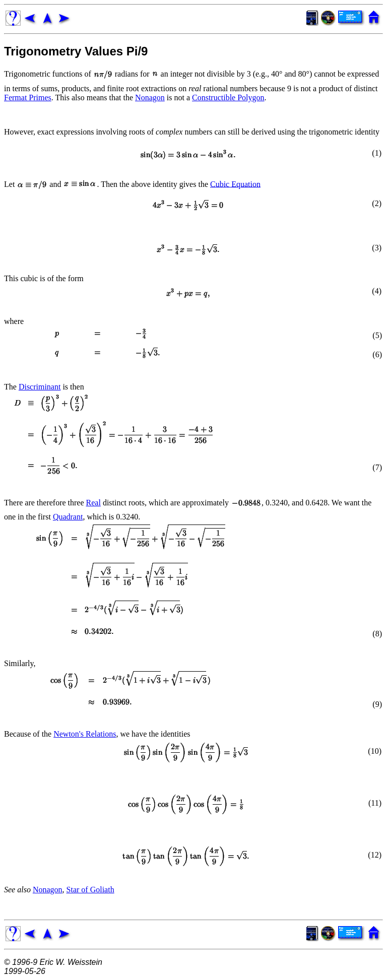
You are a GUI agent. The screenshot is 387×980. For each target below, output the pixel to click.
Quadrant (68, 517)
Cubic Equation (235, 184)
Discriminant (40, 387)
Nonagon (150, 97)
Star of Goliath (90, 890)
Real (93, 503)
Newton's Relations (85, 734)
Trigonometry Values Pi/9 (76, 51)
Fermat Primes (28, 97)
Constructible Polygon (228, 97)
